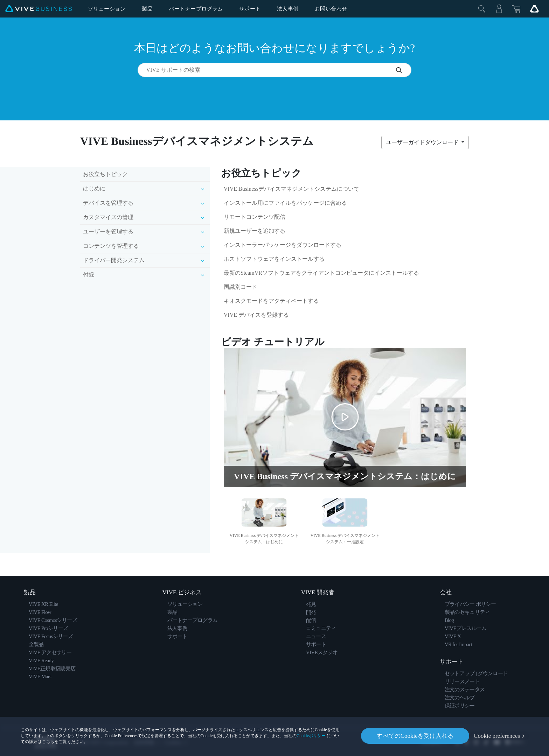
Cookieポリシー (311, 736)
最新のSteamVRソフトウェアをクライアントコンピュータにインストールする (321, 273)
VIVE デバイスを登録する (256, 315)
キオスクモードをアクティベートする (271, 301)
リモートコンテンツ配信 (255, 217)
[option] (264, 520)
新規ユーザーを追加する (255, 231)
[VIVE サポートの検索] (404, 70)
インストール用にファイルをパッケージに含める (285, 203)
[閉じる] (482, 9)
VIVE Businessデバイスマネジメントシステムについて (291, 189)
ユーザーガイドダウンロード (423, 142)
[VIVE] (39, 9)
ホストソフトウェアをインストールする (274, 259)
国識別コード (241, 287)
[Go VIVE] (534, 9)
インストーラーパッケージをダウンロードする (283, 245)
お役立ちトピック (105, 174)
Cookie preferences (497, 736)
